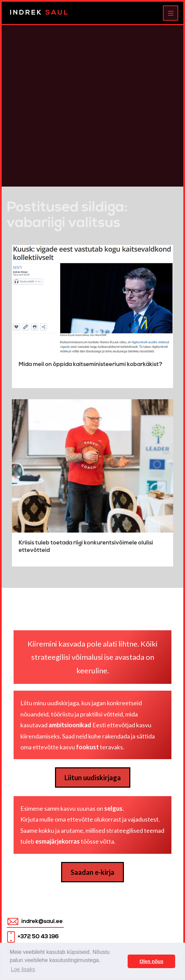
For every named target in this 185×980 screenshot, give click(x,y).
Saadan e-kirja (92, 872)
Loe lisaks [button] (23, 969)
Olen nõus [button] (151, 961)
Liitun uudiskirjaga (93, 777)
